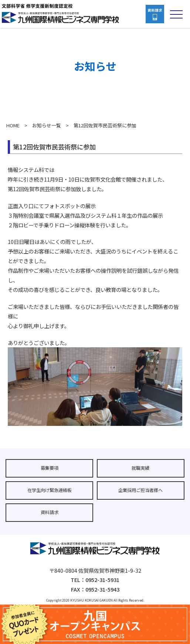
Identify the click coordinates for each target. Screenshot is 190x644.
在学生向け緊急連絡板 (50, 490)
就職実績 (140, 468)
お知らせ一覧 (47, 125)
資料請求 (50, 512)
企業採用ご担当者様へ (140, 490)
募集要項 (50, 468)
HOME (13, 125)
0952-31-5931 (102, 580)
